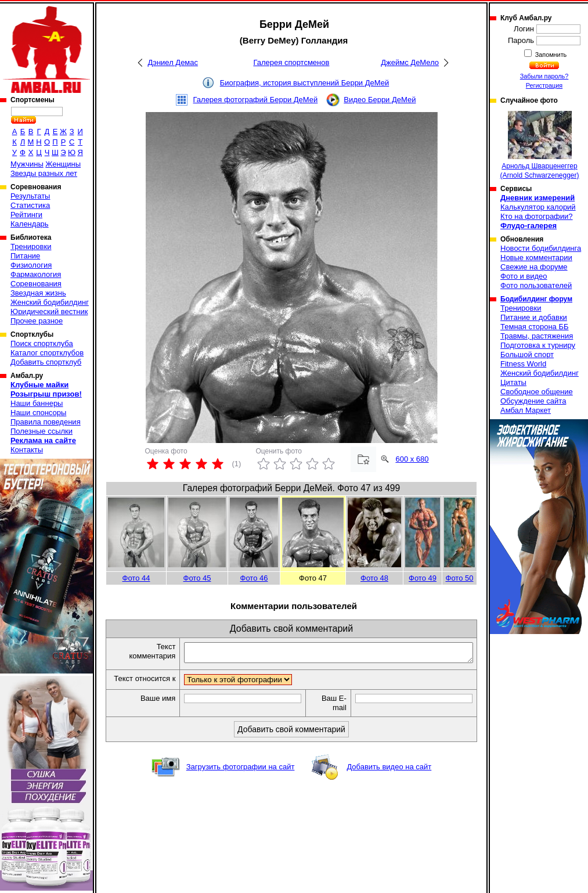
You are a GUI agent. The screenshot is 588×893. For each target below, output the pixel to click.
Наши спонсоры (38, 413)
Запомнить (550, 55)
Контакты (27, 450)
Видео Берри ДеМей (380, 100)
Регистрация (544, 85)
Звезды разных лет (44, 173)
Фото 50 (460, 578)
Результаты (30, 196)
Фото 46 (254, 578)
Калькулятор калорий (538, 207)
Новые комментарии (536, 258)
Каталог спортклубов (47, 353)
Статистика (30, 205)
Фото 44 (136, 578)
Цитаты (513, 382)
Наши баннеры (37, 403)
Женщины (63, 164)
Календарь (30, 224)
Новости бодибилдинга (541, 248)
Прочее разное (37, 321)
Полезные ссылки (42, 431)
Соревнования (36, 284)
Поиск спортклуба (42, 343)
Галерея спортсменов (291, 62)
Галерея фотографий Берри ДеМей (256, 100)
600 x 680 (412, 459)
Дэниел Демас (173, 62)
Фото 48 (374, 578)
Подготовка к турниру (538, 345)
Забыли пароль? (544, 76)
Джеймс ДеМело (410, 62)
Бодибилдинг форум (536, 299)
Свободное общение (537, 392)
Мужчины (27, 164)
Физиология (31, 265)
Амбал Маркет (526, 410)
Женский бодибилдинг (50, 302)
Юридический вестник (49, 312)
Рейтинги (26, 215)
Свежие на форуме (534, 267)
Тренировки (31, 246)
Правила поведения (46, 422)
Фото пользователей (536, 285)
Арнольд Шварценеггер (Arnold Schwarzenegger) (539, 145)
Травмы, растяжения (537, 336)
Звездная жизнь (38, 293)
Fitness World (523, 364)
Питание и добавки (534, 317)
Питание (25, 256)
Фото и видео (524, 276)
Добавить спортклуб (46, 362)
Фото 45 (197, 578)
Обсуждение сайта (533, 401)
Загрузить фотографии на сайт (241, 778)
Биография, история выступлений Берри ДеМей (305, 83)
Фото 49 (423, 578)
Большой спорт (527, 354)
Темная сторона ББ (535, 327)
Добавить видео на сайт (389, 778)
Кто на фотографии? (537, 216)
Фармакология (36, 274)
